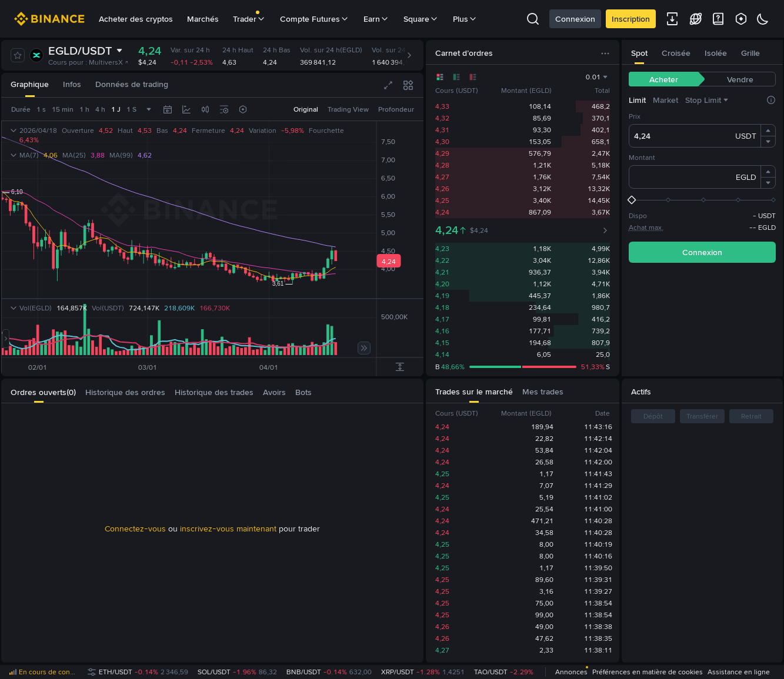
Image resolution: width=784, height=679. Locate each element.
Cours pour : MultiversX (89, 62)
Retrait (751, 416)
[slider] (702, 200)
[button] (768, 131)
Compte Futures (315, 19)
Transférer (702, 416)
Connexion (575, 19)
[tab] (30, 85)
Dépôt (653, 416)
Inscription (631, 19)
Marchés (203, 19)
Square (421, 19)
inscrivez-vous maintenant (228, 529)
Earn (376, 19)
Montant (642, 158)
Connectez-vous (135, 529)
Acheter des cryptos (136, 19)
